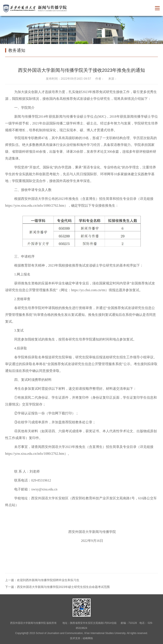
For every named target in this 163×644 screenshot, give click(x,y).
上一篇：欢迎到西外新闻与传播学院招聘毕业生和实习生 (42, 580)
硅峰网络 (88, 638)
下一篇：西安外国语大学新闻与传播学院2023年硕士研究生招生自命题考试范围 (57, 587)
